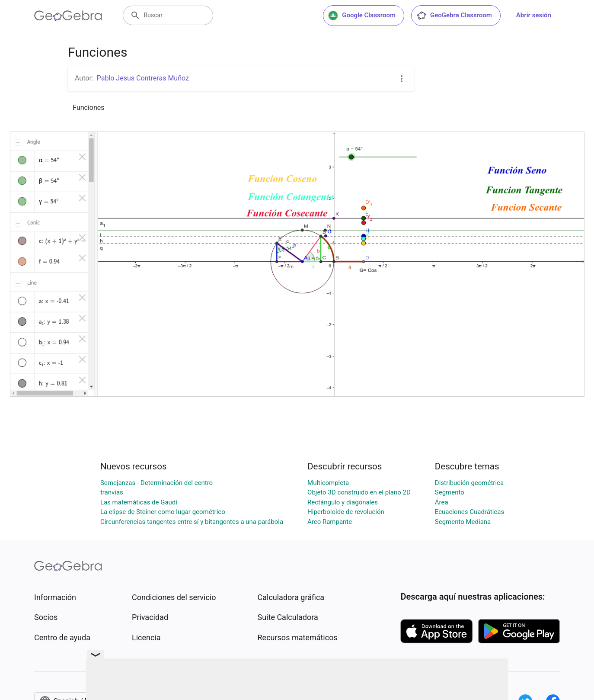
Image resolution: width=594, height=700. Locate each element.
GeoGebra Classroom (454, 16)
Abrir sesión (534, 15)
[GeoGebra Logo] (68, 16)
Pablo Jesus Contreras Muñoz (143, 78)
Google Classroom (362, 16)
